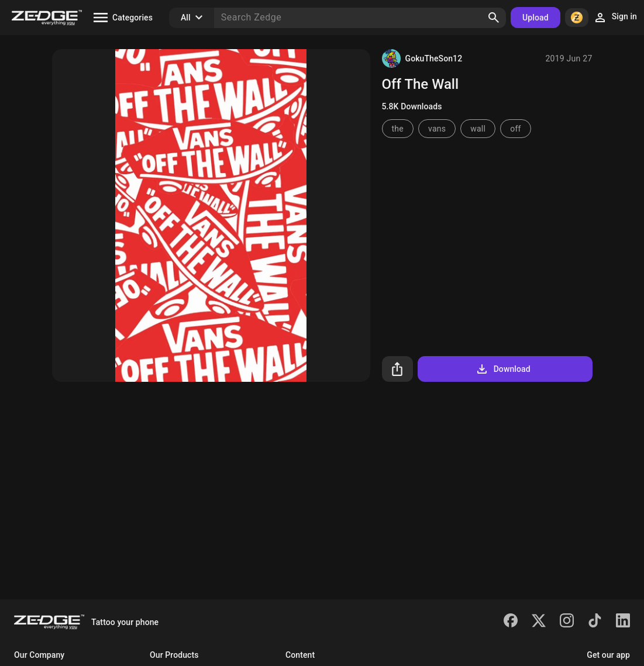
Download (503, 369)
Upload (535, 18)
